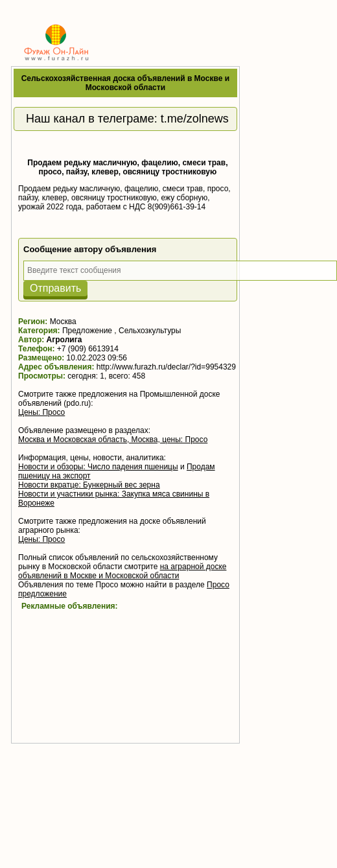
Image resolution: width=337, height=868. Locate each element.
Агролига (64, 340)
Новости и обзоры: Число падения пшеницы (98, 467)
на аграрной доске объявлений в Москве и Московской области (122, 571)
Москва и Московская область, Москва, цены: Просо (113, 440)
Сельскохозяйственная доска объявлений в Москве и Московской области (125, 83)
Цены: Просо (41, 412)
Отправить (55, 288)
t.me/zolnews (195, 119)
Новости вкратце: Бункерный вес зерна (89, 485)
